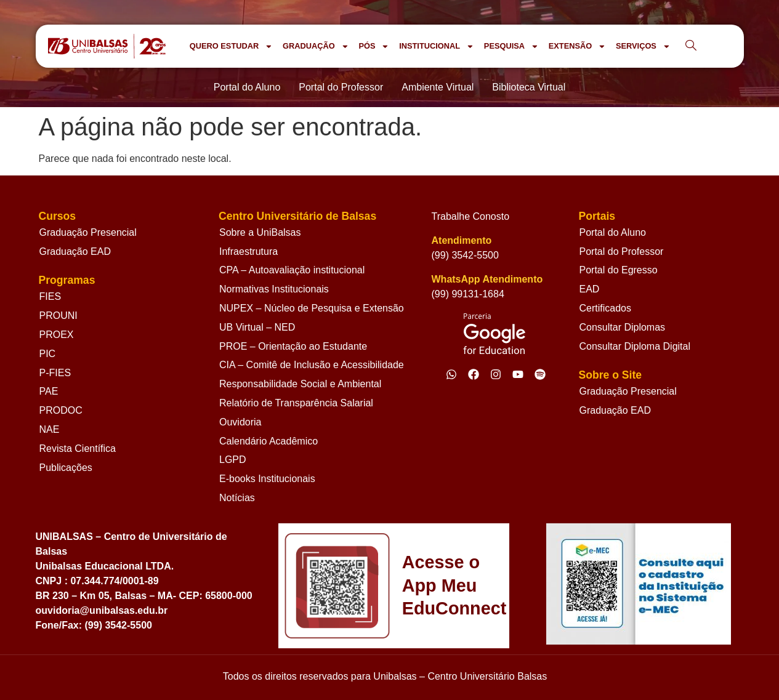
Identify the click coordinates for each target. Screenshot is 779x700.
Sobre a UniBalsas (260, 232)
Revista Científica (78, 449)
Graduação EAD (75, 251)
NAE (50, 429)
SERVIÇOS (643, 46)
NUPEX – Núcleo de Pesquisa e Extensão (312, 308)
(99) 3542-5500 (465, 255)
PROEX (57, 335)
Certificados (605, 308)
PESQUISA (511, 46)
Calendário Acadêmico (268, 441)
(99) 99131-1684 (468, 294)
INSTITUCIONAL (437, 46)
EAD (589, 289)
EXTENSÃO (577, 46)
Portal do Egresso (618, 270)
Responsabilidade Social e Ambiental (300, 384)
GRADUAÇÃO (316, 46)
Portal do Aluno (612, 232)
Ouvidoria (240, 422)
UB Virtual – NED (257, 327)
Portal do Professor (621, 251)
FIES (50, 296)
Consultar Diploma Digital (635, 346)
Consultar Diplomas (622, 327)
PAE (49, 391)
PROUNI (59, 316)
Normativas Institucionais (274, 289)
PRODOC (61, 410)
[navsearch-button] (691, 46)
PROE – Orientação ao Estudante (293, 346)
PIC (48, 354)
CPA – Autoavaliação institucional (292, 270)
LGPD (233, 460)
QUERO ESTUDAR (231, 46)
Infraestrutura (248, 251)
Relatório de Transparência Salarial (296, 403)
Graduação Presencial (88, 232)
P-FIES (55, 373)
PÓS (374, 46)
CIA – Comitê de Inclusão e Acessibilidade (312, 365)
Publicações (66, 468)
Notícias (237, 498)
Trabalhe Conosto (471, 216)
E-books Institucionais (267, 479)
